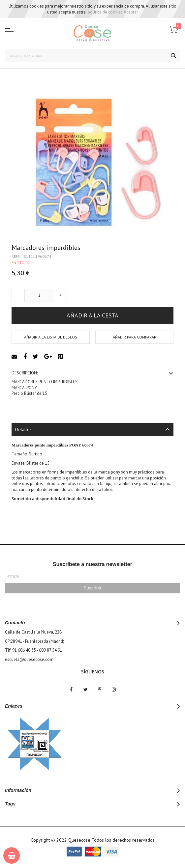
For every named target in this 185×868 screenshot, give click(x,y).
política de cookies (105, 12)
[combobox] (92, 56)
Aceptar (131, 12)
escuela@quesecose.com (29, 659)
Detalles (23, 429)
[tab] (92, 429)
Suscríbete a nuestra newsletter (92, 564)
